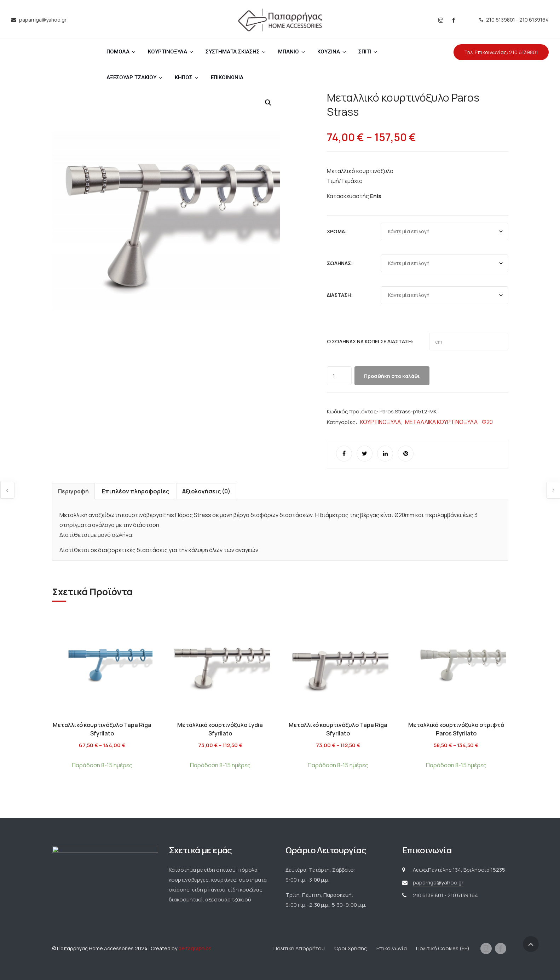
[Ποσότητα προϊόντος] (339, 376)
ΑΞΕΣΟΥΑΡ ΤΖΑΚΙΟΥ (131, 78)
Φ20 (487, 422)
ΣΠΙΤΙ (365, 52)
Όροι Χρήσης (351, 948)
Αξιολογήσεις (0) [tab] (206, 491)
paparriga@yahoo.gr (438, 882)
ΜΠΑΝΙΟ (288, 52)
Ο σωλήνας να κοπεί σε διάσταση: (370, 341)
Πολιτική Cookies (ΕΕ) (443, 948)
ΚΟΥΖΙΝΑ (329, 52)
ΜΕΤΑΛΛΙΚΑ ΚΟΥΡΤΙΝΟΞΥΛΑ (441, 422)
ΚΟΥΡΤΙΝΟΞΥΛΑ (168, 52)
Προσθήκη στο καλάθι (392, 376)
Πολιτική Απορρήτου (299, 948)
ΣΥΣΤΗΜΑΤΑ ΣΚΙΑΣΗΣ (233, 52)
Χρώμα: (337, 231)
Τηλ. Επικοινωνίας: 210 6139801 (501, 52)
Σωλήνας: (340, 263)
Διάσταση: (340, 295)
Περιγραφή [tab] (73, 491)
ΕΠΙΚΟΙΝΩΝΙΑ (227, 78)
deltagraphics (195, 948)
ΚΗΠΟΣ (184, 78)
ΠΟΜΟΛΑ (118, 52)
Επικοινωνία (392, 948)
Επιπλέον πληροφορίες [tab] (135, 491)
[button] (268, 103)
